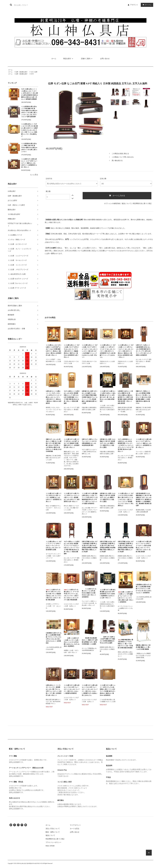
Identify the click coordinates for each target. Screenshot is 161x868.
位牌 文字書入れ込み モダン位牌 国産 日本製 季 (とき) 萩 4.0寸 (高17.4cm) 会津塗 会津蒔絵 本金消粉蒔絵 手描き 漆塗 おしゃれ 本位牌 (108, 547)
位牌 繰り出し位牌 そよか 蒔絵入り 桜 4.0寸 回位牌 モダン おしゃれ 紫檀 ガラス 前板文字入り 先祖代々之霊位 (108, 497)
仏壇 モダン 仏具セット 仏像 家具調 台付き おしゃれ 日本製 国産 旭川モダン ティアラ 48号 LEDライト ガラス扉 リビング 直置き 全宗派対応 (144, 350)
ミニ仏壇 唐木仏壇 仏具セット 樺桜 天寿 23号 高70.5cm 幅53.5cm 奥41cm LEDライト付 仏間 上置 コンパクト (29, 148)
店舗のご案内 (87, 59)
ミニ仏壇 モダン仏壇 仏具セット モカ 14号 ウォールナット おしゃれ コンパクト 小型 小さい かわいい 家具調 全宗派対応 (72, 689)
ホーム (54, 59)
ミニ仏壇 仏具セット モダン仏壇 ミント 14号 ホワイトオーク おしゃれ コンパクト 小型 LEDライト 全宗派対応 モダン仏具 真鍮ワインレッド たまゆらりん (108, 351)
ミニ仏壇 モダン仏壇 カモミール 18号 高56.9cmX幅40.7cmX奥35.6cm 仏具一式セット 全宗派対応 (89, 593)
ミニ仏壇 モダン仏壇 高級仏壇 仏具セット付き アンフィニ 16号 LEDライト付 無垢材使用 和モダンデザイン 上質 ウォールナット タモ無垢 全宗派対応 (90, 498)
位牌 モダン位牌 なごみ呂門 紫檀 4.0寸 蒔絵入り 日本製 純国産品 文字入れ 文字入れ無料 (107, 640)
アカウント (134, 5)
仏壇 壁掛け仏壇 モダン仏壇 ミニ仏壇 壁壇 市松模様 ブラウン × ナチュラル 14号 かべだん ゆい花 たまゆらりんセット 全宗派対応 (54, 638)
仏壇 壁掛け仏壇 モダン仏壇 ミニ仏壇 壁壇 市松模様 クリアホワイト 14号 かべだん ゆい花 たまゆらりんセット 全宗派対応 (144, 589)
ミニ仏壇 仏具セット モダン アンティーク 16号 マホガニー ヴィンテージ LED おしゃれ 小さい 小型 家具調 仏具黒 (54, 546)
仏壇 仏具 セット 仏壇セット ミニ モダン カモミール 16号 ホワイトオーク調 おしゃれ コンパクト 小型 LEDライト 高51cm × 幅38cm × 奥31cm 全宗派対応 (54, 397)
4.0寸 (32, 74)
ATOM (52, 846)
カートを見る (75, 829)
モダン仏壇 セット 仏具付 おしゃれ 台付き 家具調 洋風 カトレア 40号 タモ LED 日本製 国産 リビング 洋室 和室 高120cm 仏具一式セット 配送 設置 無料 (72, 397)
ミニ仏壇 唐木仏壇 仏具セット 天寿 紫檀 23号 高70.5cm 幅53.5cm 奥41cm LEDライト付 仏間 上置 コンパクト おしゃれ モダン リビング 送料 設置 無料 (29, 112)
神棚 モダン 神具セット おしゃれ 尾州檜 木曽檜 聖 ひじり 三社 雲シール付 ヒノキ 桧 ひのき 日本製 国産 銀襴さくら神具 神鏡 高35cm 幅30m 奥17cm (143, 397)
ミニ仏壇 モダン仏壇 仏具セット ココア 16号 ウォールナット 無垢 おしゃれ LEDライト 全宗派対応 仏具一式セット (29, 163)
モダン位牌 (34, 72)
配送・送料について (53, 832)
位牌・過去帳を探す (21, 72)
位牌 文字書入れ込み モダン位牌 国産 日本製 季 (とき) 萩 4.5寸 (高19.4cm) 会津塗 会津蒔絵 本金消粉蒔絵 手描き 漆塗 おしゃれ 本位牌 (126, 547)
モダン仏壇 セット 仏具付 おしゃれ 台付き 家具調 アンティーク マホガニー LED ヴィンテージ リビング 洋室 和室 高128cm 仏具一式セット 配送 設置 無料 (72, 548)
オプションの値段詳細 (112, 203)
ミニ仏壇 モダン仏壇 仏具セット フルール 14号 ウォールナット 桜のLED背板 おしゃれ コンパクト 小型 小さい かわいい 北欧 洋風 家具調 (144, 547)
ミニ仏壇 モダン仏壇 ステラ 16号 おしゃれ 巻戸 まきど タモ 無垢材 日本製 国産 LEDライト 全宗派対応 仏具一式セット (72, 443)
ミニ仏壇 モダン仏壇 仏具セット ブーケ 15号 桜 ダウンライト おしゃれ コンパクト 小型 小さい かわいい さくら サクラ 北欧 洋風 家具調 (71, 595)
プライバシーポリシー (53, 842)
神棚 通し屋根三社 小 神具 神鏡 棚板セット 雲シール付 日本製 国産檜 (143, 647)
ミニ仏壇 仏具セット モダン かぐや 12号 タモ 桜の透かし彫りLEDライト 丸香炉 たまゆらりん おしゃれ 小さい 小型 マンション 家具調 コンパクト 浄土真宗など (29, 130)
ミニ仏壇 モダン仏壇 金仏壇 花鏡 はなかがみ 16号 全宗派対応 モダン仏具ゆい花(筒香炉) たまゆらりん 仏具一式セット (108, 594)
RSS (47, 846)
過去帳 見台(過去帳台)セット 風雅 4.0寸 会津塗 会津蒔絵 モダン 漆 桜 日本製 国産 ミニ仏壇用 (90, 641)
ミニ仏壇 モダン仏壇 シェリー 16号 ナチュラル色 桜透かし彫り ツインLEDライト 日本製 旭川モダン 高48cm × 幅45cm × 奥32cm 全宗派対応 (108, 690)
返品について (126, 203)
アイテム (146, 5)
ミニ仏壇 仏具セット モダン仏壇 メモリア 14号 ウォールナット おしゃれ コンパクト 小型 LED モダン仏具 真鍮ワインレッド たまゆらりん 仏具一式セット (90, 351)
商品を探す (69, 59)
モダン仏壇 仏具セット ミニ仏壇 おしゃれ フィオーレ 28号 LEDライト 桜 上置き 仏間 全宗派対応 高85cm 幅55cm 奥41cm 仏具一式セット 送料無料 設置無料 (30, 94)
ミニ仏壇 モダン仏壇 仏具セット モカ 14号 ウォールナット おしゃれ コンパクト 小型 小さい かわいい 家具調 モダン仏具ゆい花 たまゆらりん (90, 690)
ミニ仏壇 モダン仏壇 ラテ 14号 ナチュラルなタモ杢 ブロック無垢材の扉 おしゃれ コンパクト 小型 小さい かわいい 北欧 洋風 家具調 (54, 595)
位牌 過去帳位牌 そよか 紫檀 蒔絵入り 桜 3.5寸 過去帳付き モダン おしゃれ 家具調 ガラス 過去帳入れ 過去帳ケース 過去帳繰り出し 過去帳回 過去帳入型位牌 (144, 499)
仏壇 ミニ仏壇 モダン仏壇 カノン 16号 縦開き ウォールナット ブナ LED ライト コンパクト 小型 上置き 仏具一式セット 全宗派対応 (126, 597)
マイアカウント (75, 825)
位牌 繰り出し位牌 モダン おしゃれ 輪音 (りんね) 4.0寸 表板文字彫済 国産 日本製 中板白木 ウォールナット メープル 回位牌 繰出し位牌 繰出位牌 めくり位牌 (90, 397)
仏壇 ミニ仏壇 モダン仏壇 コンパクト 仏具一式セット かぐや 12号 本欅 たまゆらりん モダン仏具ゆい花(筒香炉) (72, 642)
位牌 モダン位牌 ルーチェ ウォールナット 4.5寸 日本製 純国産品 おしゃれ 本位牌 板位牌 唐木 (90, 442)
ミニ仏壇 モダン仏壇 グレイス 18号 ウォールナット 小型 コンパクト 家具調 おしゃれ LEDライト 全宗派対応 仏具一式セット (72, 497)
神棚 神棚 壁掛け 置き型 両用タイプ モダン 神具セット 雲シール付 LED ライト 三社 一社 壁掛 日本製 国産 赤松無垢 (125, 644)
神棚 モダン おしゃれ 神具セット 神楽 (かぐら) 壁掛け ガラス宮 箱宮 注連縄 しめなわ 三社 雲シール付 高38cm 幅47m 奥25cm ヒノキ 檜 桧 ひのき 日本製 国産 (54, 445)
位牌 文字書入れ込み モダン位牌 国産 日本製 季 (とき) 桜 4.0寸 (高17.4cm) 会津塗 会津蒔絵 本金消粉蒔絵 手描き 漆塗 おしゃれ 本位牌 (90, 547)
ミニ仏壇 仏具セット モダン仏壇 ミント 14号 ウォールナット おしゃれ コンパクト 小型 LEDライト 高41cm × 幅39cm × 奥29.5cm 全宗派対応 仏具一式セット (126, 351)
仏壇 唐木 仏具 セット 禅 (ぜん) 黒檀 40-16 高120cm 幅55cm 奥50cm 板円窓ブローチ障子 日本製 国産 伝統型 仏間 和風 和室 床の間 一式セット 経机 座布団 (125, 397)
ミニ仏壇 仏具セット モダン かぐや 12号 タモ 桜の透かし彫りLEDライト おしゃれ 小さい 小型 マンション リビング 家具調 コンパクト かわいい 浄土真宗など (126, 499)
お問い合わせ (105, 59)
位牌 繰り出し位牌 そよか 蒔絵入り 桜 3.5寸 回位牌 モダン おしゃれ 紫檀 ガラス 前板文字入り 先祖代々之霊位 (108, 443)
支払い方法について (53, 829)
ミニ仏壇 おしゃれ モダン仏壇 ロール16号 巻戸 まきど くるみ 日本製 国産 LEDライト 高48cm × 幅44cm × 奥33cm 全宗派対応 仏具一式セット (54, 350)
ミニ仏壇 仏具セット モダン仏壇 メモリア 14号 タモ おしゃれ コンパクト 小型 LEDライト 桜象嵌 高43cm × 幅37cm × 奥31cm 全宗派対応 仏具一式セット (72, 351)
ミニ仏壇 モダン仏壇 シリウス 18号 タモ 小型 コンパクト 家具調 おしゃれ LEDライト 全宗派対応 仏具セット (54, 497)
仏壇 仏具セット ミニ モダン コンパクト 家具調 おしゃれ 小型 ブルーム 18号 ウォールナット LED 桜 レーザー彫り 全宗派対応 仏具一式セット (54, 690)
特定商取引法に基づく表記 (142, 203)
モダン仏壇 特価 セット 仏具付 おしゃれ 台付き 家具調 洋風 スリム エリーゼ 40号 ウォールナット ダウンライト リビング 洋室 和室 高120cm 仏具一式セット (126, 445)
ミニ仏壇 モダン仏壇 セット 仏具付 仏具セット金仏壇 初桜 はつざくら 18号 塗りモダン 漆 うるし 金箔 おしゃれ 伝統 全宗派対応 (108, 396)
